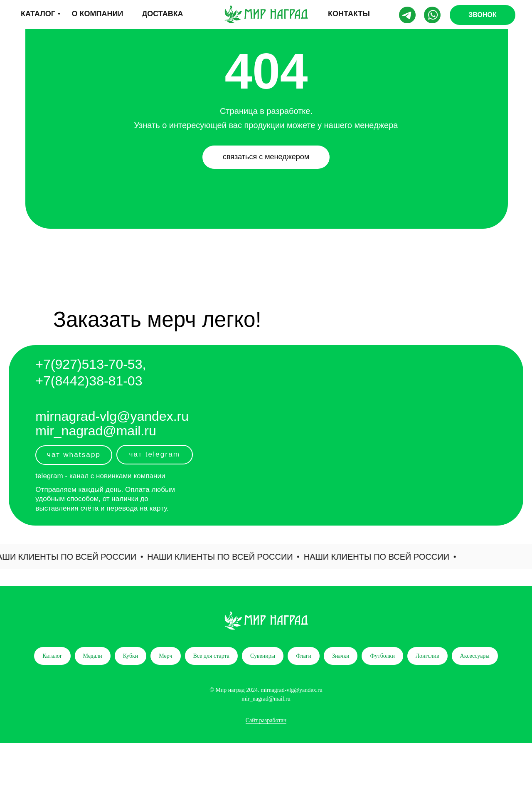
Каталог (52, 656)
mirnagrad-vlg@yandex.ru (112, 416)
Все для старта (212, 656)
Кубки (131, 656)
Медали (93, 656)
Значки (341, 656)
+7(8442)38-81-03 (89, 381)
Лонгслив (427, 656)
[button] (483, 15)
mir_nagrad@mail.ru (96, 431)
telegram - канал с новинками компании (100, 476)
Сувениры (263, 656)
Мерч (165, 656)
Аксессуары (475, 656)
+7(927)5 (62, 364)
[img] (266, 14)
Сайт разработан (266, 720)
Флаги (304, 656)
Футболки (382, 656)
